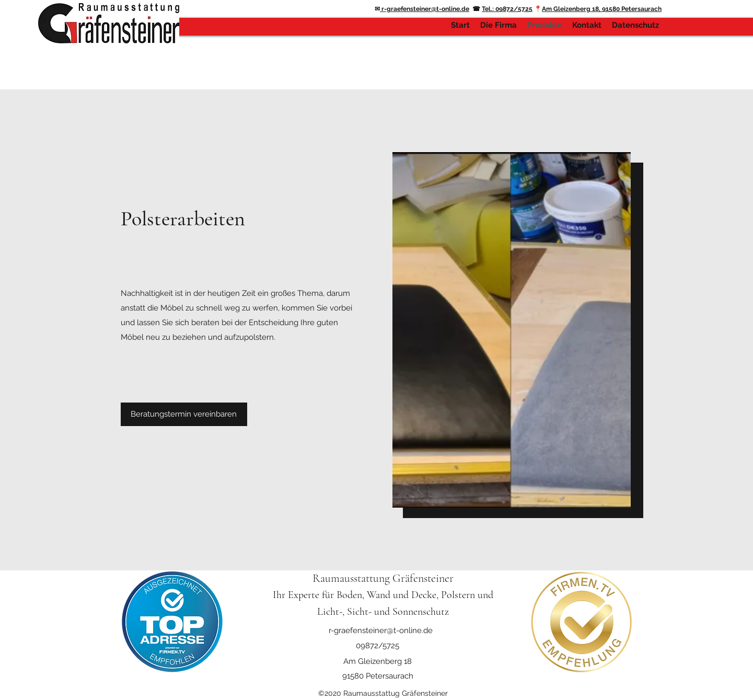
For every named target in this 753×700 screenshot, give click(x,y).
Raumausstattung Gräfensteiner (383, 578)
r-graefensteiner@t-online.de (425, 9)
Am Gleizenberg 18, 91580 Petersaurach (602, 9)
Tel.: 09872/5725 (507, 9)
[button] (184, 414)
